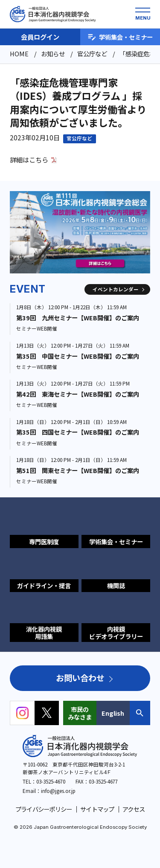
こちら (39, 160)
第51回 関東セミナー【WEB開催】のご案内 (78, 470)
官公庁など (79, 138)
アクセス (134, 809)
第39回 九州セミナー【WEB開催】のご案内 (78, 318)
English (113, 713)
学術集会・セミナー (120, 37)
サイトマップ (97, 809)
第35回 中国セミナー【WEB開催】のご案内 (78, 356)
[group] (80, 232)
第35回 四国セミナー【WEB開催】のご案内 (78, 432)
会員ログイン (40, 37)
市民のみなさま (80, 713)
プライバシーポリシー (44, 809)
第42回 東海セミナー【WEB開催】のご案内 (78, 394)
